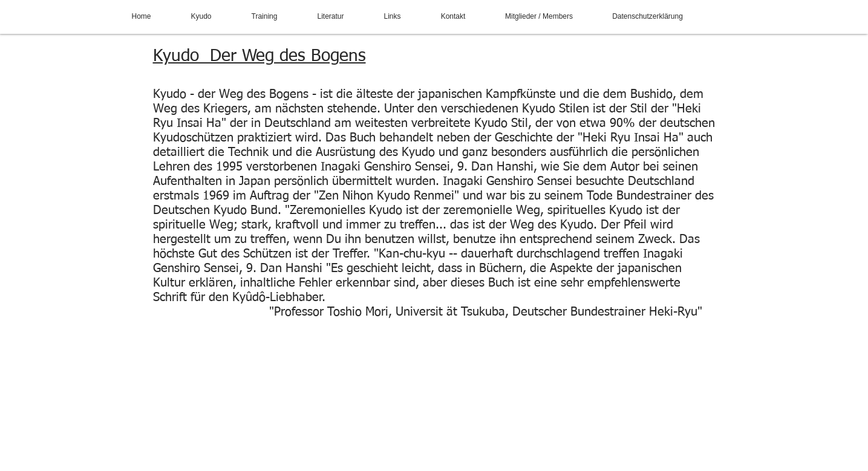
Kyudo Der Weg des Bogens (259, 56)
